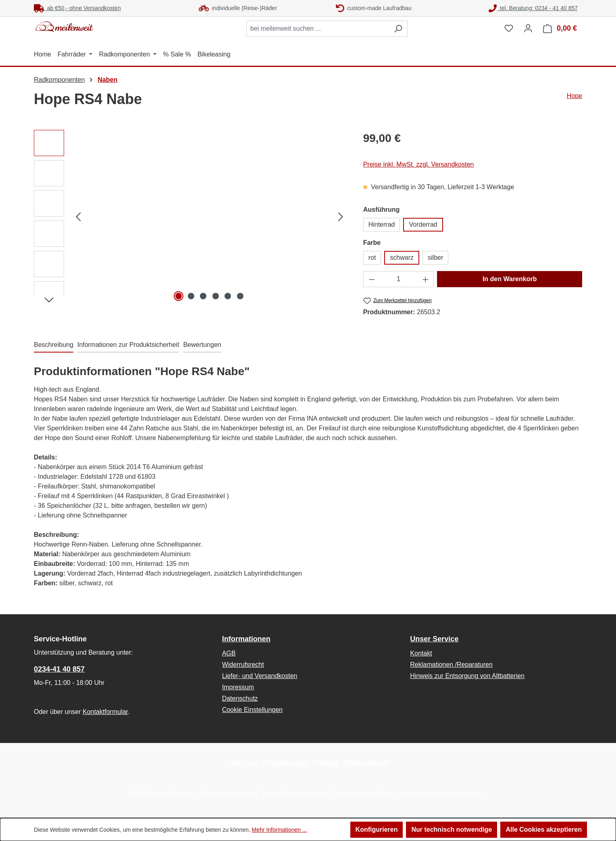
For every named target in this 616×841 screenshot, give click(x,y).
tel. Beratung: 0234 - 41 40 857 (533, 8)
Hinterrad (382, 224)
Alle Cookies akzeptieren (544, 830)
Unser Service (434, 639)
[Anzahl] (399, 279)
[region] (190, 217)
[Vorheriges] (78, 217)
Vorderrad (423, 224)
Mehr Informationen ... (280, 830)
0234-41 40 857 (59, 669)
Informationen (246, 639)
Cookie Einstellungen (252, 710)
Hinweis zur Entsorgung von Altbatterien (467, 676)
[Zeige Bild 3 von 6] (203, 296)
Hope (574, 96)
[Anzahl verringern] (372, 279)
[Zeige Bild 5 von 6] (228, 296)
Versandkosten (283, 794)
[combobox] (318, 29)
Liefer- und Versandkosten (260, 676)
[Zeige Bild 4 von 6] (216, 296)
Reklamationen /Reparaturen (451, 665)
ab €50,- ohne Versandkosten (77, 8)
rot (372, 258)
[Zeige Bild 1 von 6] (179, 296)
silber (435, 258)
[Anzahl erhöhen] (426, 279)
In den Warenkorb (510, 279)
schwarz (402, 258)
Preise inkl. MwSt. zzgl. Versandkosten (419, 164)
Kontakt (421, 653)
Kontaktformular (105, 712)
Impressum (238, 687)
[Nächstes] (341, 217)
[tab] (54, 345)
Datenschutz (240, 698)
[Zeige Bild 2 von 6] (191, 296)
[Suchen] (398, 29)
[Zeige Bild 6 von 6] (240, 296)
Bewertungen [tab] (202, 345)
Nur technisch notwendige (452, 830)
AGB (229, 653)
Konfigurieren (377, 830)
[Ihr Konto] (528, 28)
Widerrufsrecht (243, 665)
